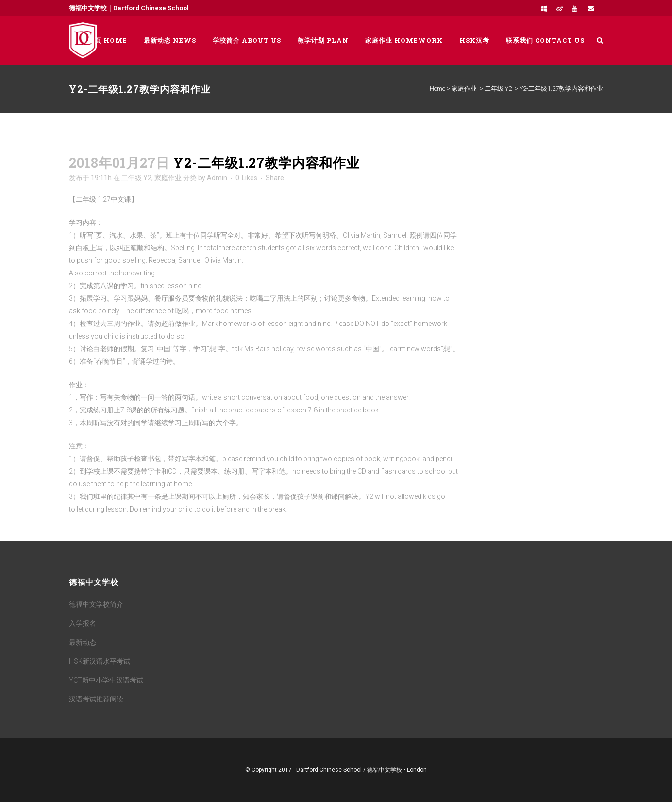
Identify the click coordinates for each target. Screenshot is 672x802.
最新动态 (83, 642)
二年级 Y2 (498, 89)
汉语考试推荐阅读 (96, 699)
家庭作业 (464, 89)
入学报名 (83, 623)
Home (437, 89)
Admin (217, 178)
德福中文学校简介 (96, 604)
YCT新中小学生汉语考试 (106, 680)
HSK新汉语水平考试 (100, 661)
